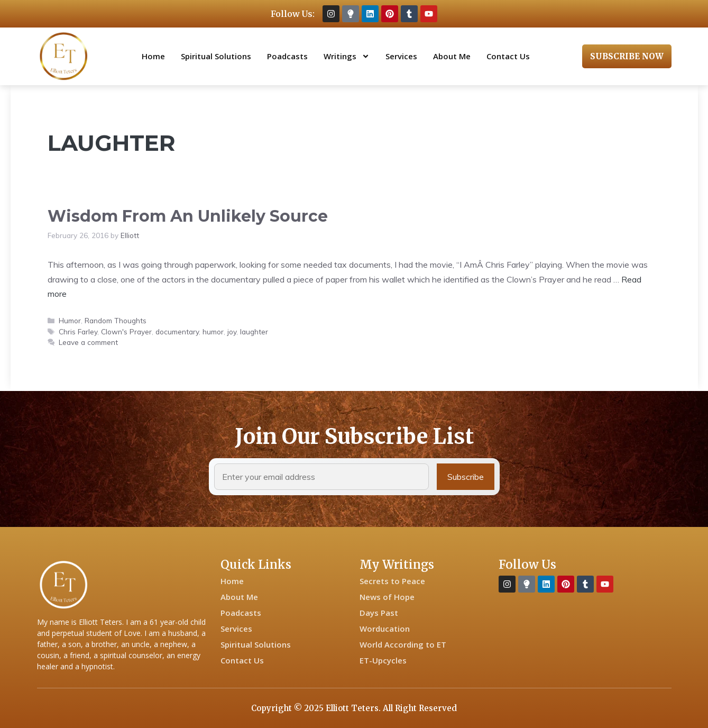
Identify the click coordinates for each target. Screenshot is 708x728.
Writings (347, 56)
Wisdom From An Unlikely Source (188, 216)
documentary (177, 331)
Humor (70, 320)
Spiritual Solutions (216, 56)
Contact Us (508, 56)
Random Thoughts (116, 320)
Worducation (385, 629)
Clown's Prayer (126, 331)
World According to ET (403, 644)
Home (153, 56)
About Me (452, 56)
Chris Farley (78, 331)
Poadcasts (287, 56)
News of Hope (387, 597)
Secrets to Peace (392, 581)
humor (213, 331)
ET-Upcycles (383, 660)
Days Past (379, 613)
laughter (254, 331)
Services (401, 56)
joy (232, 331)
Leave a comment (88, 342)
